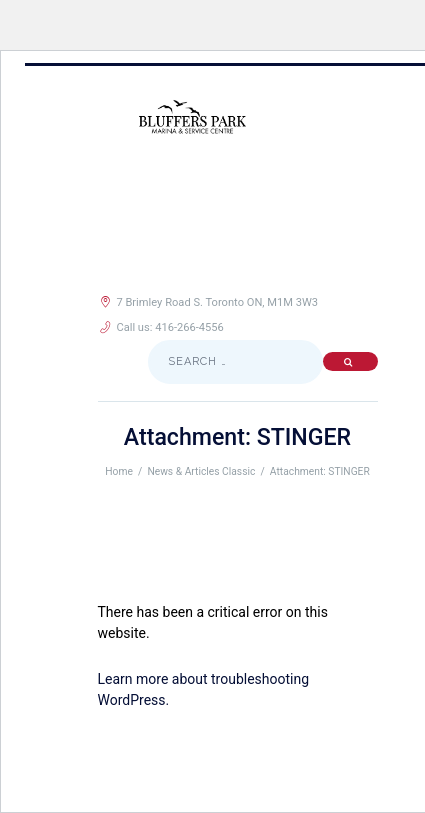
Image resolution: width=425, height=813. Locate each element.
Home (119, 471)
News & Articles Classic (201, 471)
